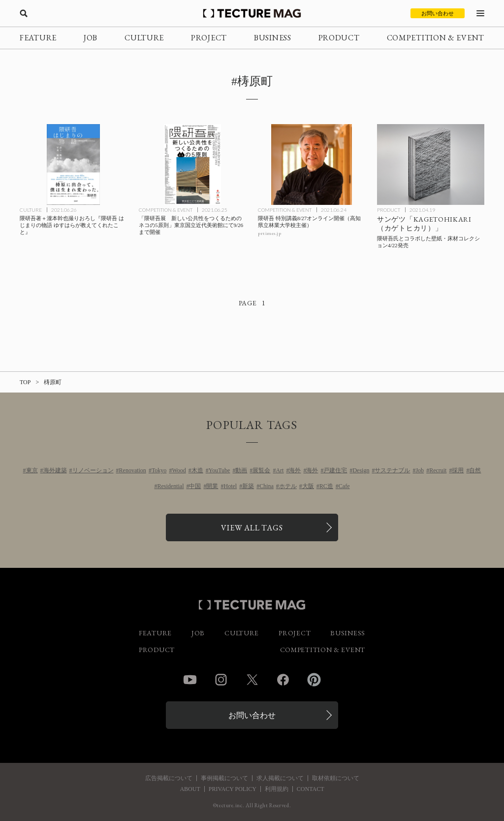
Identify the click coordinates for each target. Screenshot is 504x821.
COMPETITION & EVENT (436, 38)
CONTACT (311, 789)
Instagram (221, 680)
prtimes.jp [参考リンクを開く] (269, 233)
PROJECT (209, 38)
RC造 (326, 486)
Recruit (438, 470)
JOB (91, 38)
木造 (197, 470)
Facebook (283, 680)
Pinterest (314, 680)
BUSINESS (273, 38)
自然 (475, 470)
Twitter (252, 680)
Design (361, 470)
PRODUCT (339, 38)
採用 (458, 470)
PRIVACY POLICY (233, 789)
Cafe (344, 486)
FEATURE (38, 38)
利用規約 (277, 789)
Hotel (230, 486)
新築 (248, 486)
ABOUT (190, 789)
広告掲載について (169, 778)
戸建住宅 (335, 470)
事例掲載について (224, 778)
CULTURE (144, 38)
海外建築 (55, 470)
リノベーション (93, 470)
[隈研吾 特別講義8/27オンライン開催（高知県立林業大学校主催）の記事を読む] (312, 164)
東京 (32, 470)
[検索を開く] (24, 13)
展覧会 (261, 470)
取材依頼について (336, 778)
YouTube (220, 470)
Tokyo (159, 470)
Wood (179, 470)
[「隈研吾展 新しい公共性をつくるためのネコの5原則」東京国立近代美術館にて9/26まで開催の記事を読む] (192, 164)
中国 (195, 486)
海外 (295, 470)
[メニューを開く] (480, 13)
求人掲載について (280, 778)
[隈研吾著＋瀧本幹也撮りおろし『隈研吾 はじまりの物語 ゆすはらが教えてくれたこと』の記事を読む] (73, 164)
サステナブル (392, 470)
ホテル (288, 486)
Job (420, 470)
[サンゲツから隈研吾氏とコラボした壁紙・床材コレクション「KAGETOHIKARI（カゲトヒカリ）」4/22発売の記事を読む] (431, 164)
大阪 (308, 486)
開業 (212, 486)
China (267, 486)
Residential (170, 486)
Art (280, 470)
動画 (241, 470)
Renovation (133, 470)
